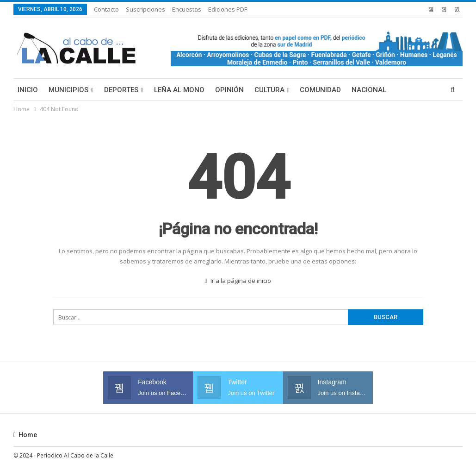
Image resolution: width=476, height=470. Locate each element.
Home (25, 435)
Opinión (229, 90)
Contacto (106, 9)
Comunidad (320, 90)
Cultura (269, 90)
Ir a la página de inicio (238, 281)
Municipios (68, 90)
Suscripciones (145, 9)
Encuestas (187, 9)
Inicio (28, 90)
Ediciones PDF (228, 9)
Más (404, 90)
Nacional (369, 90)
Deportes (121, 90)
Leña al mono (179, 90)
